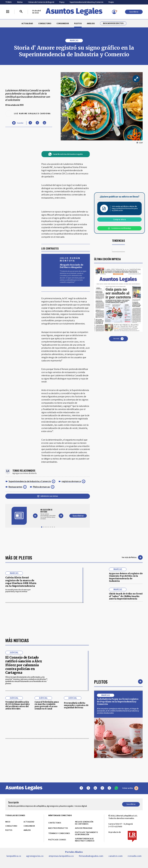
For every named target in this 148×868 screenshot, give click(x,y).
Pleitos (101, 763)
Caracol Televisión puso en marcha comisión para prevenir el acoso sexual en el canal (47, 787)
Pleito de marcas (41, 487)
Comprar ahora (119, 219)
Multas (20, 2)
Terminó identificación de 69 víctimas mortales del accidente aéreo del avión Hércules (17, 787)
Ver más (118, 339)
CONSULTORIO (45, 23)
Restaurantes (15, 487)
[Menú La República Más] (8, 12)
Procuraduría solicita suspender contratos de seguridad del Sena (76, 787)
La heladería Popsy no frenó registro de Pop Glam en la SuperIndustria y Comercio (118, 783)
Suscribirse (134, 12)
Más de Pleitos (19, 558)
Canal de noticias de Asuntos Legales (66, 154)
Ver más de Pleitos (132, 557)
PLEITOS (78, 23)
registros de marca (71, 481)
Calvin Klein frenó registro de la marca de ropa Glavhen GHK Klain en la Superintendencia (21, 582)
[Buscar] (21, 12)
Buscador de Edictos (113, 23)
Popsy (62, 2)
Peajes (111, 2)
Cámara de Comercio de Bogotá (41, 2)
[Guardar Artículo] (18, 123)
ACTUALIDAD (27, 23)
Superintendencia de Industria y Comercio (87, 2)
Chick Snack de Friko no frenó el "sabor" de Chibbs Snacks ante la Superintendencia (126, 596)
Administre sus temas (48, 496)
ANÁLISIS (91, 23)
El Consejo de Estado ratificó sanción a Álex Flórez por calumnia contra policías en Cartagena (24, 746)
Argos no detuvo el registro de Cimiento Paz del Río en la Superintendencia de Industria (126, 577)
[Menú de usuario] (114, 12)
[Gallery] (48, 514)
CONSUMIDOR (63, 23)
